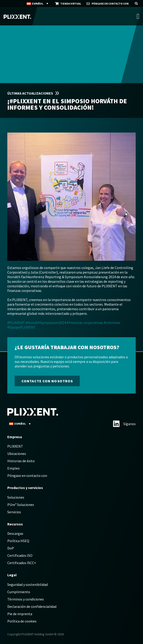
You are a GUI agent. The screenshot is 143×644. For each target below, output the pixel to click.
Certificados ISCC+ (22, 563)
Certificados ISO (20, 555)
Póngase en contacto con (27, 476)
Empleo (13, 468)
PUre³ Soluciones (21, 505)
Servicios (14, 512)
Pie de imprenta (20, 614)
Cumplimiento (19, 592)
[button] (136, 4)
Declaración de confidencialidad (32, 606)
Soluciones (16, 497)
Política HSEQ (18, 541)
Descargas (15, 533)
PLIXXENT (15, 446)
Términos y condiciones (26, 599)
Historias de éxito (21, 461)
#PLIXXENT (16, 323)
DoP (11, 548)
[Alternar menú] (138, 16)
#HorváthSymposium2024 (46, 323)
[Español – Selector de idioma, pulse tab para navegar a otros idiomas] (38, 4)
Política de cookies (22, 621)
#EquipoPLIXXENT (21, 327)
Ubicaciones (17, 454)
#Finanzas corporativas (85, 323)
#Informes (112, 323)
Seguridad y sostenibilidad (28, 584)
